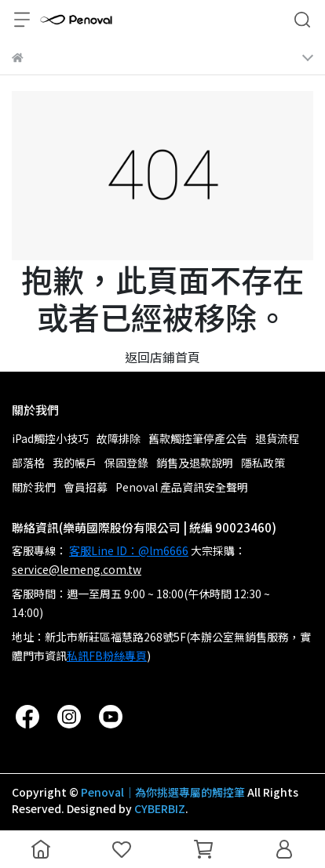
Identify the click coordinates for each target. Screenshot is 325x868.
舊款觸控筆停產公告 (198, 438)
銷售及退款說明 (195, 463)
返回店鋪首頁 (162, 357)
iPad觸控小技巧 (50, 438)
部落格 (28, 463)
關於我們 (34, 487)
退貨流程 (277, 438)
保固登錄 (126, 463)
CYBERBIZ (160, 808)
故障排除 (119, 438)
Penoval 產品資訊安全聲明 (182, 487)
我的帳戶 (75, 463)
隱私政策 (263, 463)
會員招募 (86, 487)
